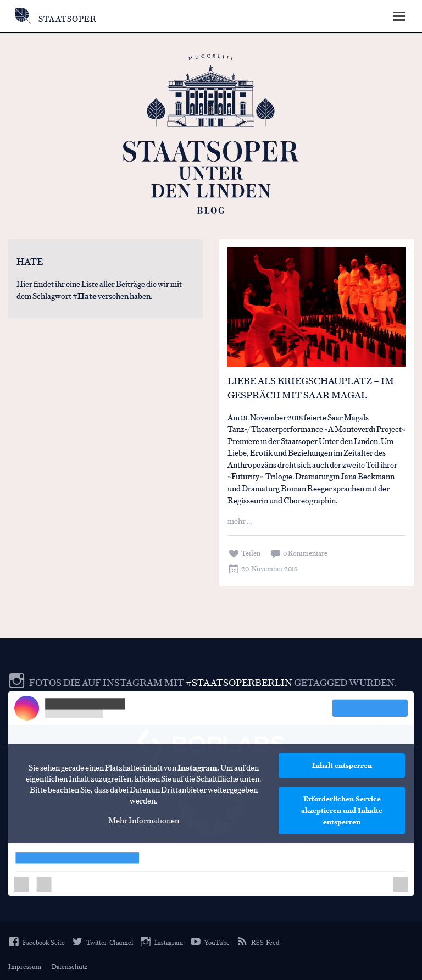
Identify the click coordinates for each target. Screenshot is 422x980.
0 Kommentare (305, 553)
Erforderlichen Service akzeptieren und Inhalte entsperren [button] (342, 810)
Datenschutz (70, 966)
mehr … (240, 520)
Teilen (251, 553)
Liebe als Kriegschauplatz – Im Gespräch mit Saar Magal (311, 387)
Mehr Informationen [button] (144, 820)
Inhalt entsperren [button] (342, 765)
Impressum (25, 966)
